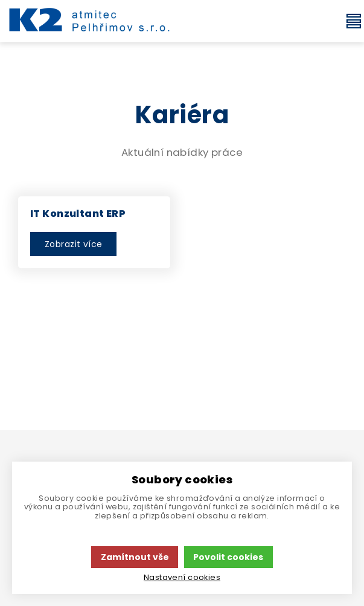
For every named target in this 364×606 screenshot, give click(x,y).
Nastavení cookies (182, 578)
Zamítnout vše (135, 557)
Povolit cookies (228, 557)
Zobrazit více (73, 244)
